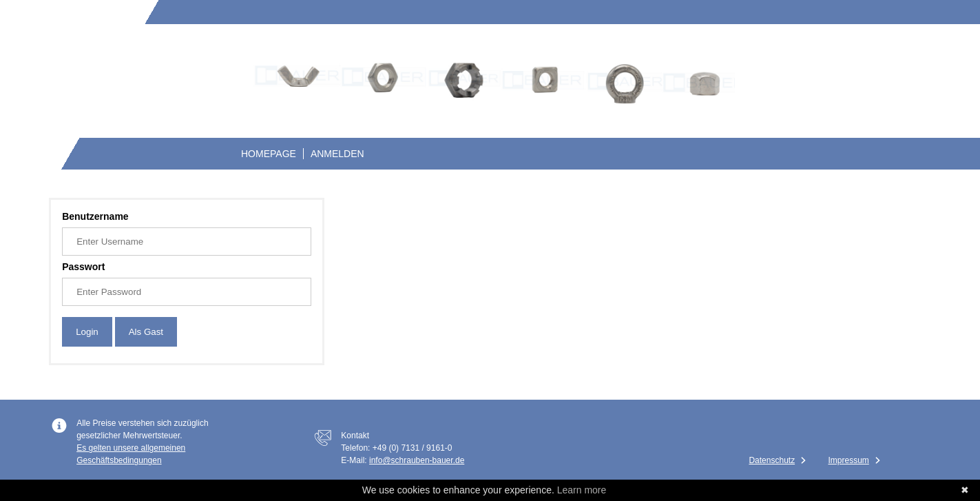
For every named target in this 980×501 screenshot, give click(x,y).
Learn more (582, 490)
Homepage (269, 154)
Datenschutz (772, 460)
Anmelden (337, 154)
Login (87, 332)
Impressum (848, 460)
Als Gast (146, 332)
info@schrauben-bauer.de (417, 460)
